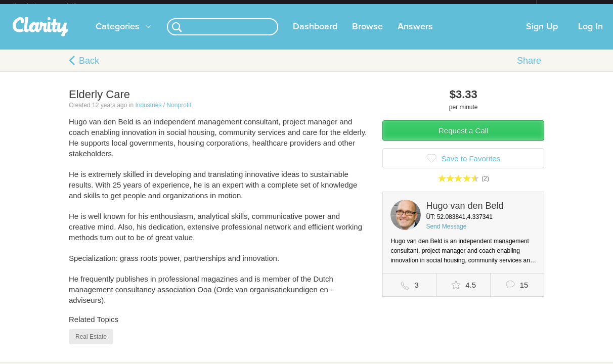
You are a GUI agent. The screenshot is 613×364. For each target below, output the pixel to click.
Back (89, 69)
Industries (148, 113)
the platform (55, 6)
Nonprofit (179, 113)
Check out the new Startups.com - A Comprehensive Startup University (427, 7)
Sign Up (542, 35)
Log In (590, 35)
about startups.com (572, 7)
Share (529, 69)
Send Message (446, 235)
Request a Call (463, 139)
